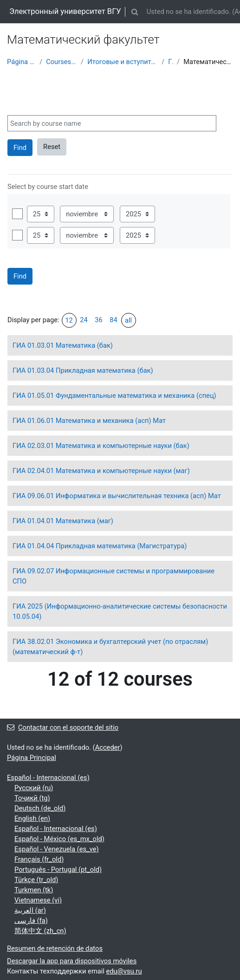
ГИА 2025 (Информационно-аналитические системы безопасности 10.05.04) (120, 611)
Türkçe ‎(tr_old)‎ (36, 880)
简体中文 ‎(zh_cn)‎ (40, 931)
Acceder (108, 747)
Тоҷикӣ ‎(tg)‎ (32, 798)
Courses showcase (62, 62)
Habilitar (17, 214)
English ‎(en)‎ (32, 818)
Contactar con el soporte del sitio (63, 727)
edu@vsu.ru (124, 971)
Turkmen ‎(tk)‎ (34, 890)
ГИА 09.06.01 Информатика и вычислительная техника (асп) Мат (117, 496)
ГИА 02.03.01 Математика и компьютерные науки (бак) (101, 446)
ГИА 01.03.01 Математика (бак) (63, 345)
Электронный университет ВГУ (65, 11)
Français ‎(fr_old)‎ (39, 859)
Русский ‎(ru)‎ (34, 788)
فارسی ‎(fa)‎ (31, 921)
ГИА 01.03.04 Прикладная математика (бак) (83, 370)
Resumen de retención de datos (55, 948)
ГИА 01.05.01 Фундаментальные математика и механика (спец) (114, 396)
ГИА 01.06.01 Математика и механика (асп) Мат (89, 421)
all (128, 320)
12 (69, 320)
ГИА (171, 62)
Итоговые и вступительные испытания (123, 62)
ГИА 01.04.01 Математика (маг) (63, 521)
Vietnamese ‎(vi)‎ (38, 900)
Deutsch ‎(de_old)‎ (40, 808)
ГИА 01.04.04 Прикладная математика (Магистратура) (100, 546)
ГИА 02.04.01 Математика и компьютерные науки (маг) (101, 471)
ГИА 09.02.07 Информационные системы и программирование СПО (114, 576)
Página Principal (21, 62)
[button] (135, 12)
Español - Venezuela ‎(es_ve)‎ (57, 849)
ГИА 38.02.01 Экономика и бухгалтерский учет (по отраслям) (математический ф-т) (110, 647)
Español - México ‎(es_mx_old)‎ (59, 839)
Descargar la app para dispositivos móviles (72, 961)
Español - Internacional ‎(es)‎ (48, 778)
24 (84, 320)
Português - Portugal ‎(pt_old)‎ (58, 870)
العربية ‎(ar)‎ (30, 910)
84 (114, 320)
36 (99, 320)
